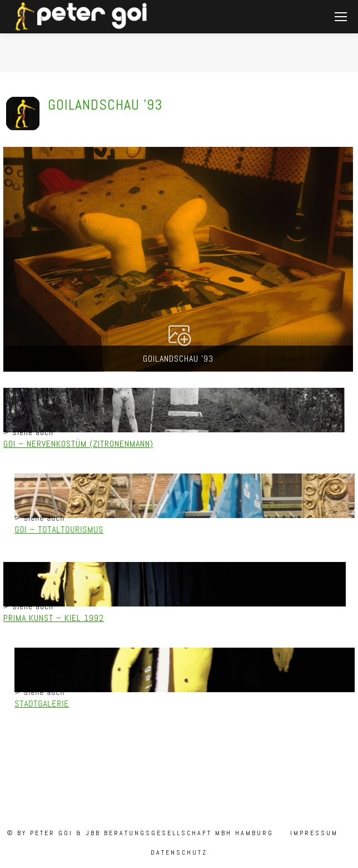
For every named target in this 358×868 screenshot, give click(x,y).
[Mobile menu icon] (341, 17)
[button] (178, 259)
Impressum (312, 833)
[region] (179, 433)
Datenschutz (179, 852)
